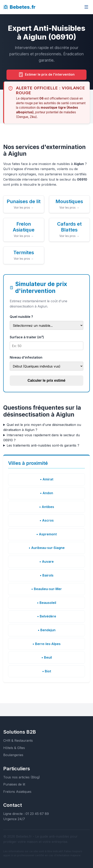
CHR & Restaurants (18, 740)
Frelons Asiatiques (17, 792)
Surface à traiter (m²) (27, 337)
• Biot (47, 671)
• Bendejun (47, 630)
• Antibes (47, 507)
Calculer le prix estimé (46, 380)
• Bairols (47, 575)
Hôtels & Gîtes (14, 748)
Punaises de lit (14, 784)
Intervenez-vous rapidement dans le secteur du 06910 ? (42, 438)
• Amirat (47, 479)
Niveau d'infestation (26, 357)
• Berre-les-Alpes (46, 644)
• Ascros (47, 520)
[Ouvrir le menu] (86, 7)
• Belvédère (47, 616)
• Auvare (46, 562)
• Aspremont (46, 534)
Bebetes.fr (19, 7)
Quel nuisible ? (21, 317)
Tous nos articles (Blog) (22, 777)
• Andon (46, 493)
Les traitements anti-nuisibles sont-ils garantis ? (43, 445)
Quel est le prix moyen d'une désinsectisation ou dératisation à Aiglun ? (42, 427)
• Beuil (47, 657)
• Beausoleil (46, 603)
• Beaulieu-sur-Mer (46, 589)
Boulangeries (13, 755)
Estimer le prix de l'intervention (46, 75)
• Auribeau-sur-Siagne (47, 548)
